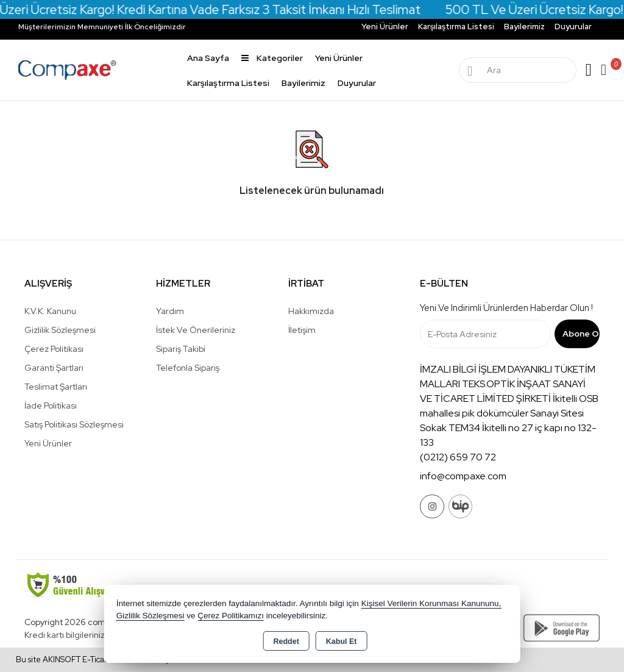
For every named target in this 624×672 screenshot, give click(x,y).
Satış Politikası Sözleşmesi (74, 424)
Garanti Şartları (54, 368)
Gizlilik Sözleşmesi (60, 330)
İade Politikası (51, 406)
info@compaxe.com (463, 476)
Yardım (170, 311)
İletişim (302, 330)
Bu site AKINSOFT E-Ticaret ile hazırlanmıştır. (97, 659)
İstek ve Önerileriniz (196, 330)
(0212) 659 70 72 (458, 457)
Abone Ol (581, 334)
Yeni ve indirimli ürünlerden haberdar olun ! (506, 308)
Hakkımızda (311, 311)
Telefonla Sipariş (188, 368)
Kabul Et (342, 642)
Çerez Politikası (54, 349)
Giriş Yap (589, 70)
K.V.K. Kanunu (50, 311)
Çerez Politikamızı (231, 616)
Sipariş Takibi (181, 349)
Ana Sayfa (208, 58)
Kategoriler (272, 58)
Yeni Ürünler (48, 443)
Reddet (286, 642)
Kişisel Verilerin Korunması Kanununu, (431, 603)
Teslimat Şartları (56, 387)
